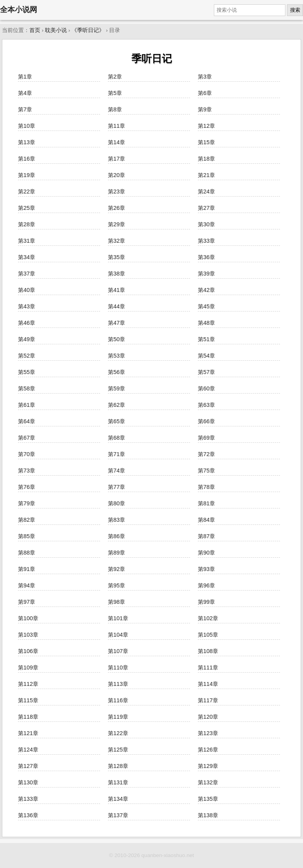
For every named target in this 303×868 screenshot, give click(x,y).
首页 (35, 30)
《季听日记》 (88, 30)
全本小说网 (19, 10)
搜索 (295, 10)
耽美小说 (56, 30)
